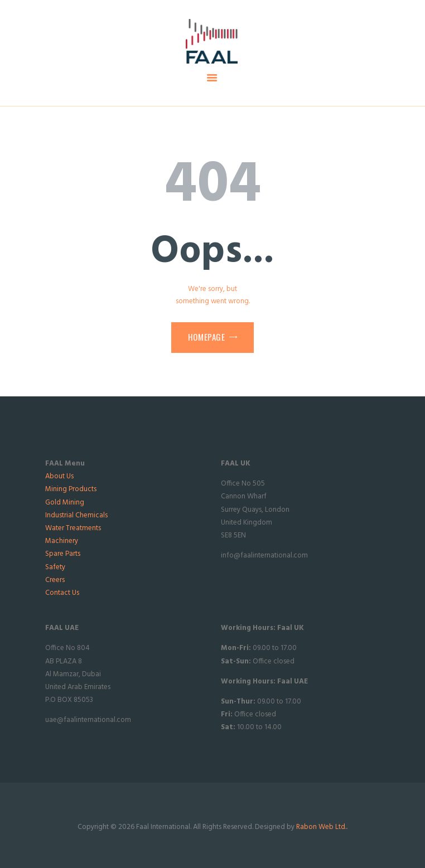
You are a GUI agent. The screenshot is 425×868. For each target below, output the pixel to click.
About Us (59, 476)
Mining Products (71, 489)
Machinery (62, 541)
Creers (55, 580)
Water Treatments (73, 528)
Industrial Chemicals (76, 515)
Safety (55, 567)
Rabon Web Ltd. (321, 827)
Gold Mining (65, 503)
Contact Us (62, 593)
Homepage (207, 337)
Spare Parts (63, 554)
